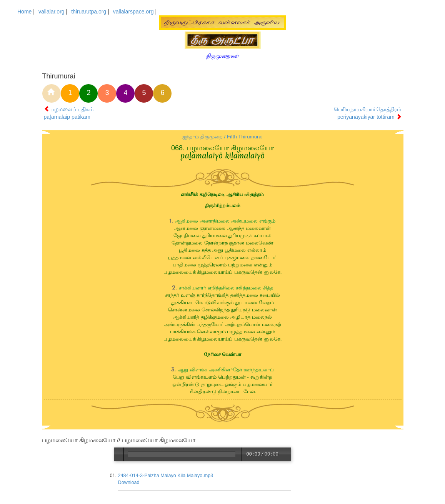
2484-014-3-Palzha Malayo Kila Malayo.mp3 (166, 476)
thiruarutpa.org (89, 12)
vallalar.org (52, 12)
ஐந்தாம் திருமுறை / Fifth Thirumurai (222, 137)
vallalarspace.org (133, 12)
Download (129, 482)
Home (24, 12)
